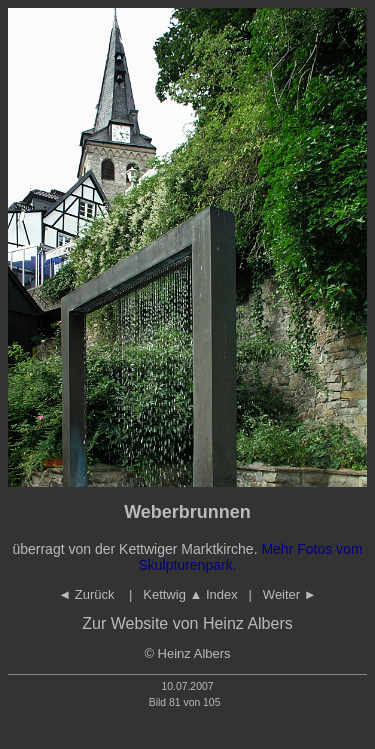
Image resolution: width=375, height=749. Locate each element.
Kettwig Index (190, 594)
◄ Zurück (88, 594)
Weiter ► (290, 594)
